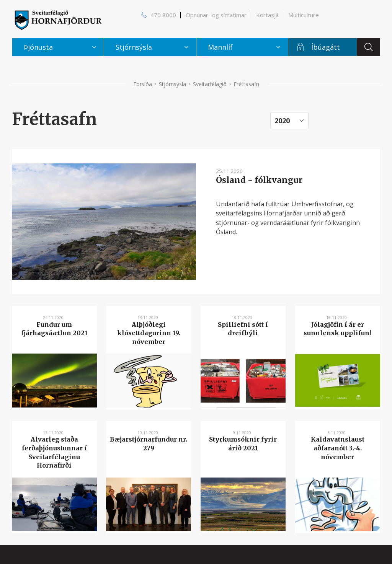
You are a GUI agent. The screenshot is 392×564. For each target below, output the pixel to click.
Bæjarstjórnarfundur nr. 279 (149, 444)
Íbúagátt (326, 47)
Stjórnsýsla (172, 84)
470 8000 (163, 15)
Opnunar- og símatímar (216, 15)
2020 (282, 121)
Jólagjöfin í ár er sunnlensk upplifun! (337, 329)
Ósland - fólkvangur (259, 180)
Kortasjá (267, 15)
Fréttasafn (246, 84)
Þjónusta (38, 47)
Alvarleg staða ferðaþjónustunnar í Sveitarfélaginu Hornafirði (54, 452)
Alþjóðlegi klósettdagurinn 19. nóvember (149, 333)
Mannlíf (220, 47)
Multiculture (304, 15)
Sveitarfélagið (210, 84)
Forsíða (143, 84)
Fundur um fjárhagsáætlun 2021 (54, 329)
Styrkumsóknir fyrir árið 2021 (243, 444)
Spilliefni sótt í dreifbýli (243, 329)
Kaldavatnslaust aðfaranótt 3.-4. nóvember (338, 448)
